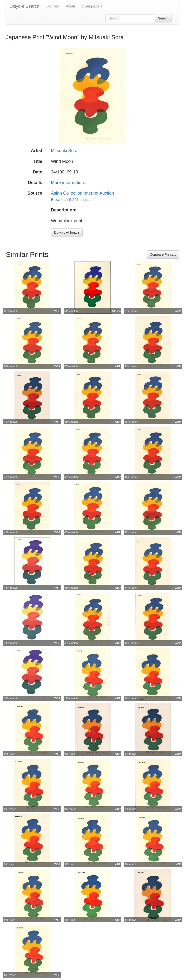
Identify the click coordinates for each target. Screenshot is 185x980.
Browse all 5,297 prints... (71, 200)
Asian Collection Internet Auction (83, 193)
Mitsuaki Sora (64, 151)
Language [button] (92, 6)
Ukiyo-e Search (24, 6)
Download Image (67, 232)
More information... (69, 183)
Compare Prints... (163, 255)
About (70, 6)
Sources (53, 6)
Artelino (116, 311)
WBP (57, 311)
